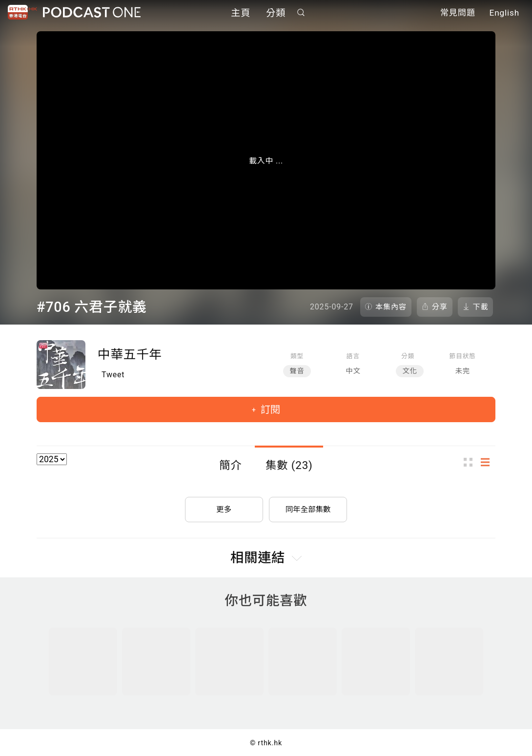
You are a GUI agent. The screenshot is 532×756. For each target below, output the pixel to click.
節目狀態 (463, 356)
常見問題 (458, 14)
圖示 (471, 462)
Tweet (113, 375)
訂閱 (269, 409)
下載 (481, 307)
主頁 (241, 13)
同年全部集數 (308, 507)
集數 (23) (289, 465)
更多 (224, 507)
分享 (440, 307)
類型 (297, 356)
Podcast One (92, 13)
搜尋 (301, 13)
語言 (353, 356)
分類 (276, 13)
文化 (409, 371)
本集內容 (391, 307)
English (504, 14)
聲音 (297, 371)
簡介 (230, 465)
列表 (488, 462)
